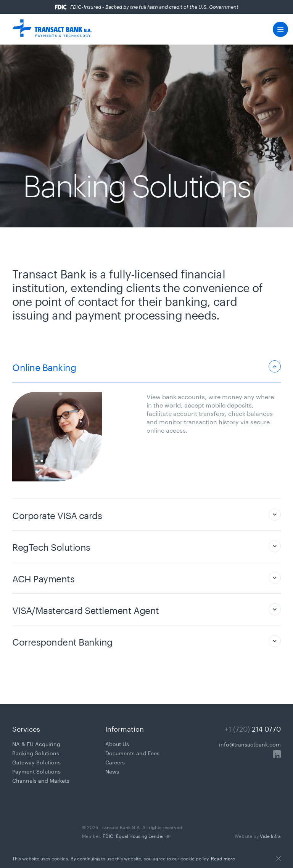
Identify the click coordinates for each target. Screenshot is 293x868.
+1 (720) (253, 728)
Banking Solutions (36, 753)
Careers (115, 762)
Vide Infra (258, 835)
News (112, 771)
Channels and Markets (41, 780)
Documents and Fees (132, 753)
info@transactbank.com (250, 744)
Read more (223, 858)
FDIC (108, 835)
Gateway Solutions (36, 762)
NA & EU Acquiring (36, 743)
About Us (117, 743)
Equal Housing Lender (140, 835)
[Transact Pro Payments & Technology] (52, 29)
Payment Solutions (36, 771)
